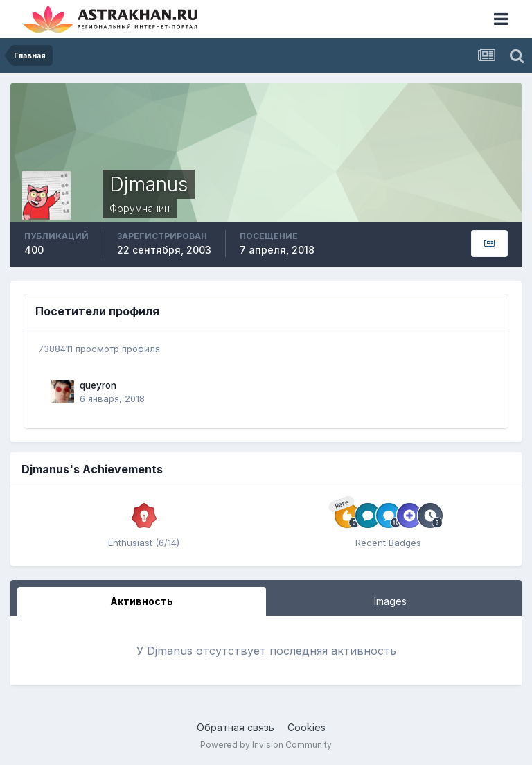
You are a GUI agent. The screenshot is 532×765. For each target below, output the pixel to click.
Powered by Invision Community (266, 745)
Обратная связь (236, 727)
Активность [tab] (142, 601)
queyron (98, 385)
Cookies (307, 727)
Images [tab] (390, 601)
